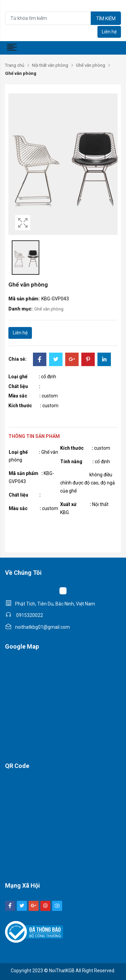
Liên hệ (109, 32)
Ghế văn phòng (91, 65)
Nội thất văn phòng (50, 65)
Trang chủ (15, 65)
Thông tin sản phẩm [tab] (34, 436)
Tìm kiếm (106, 19)
